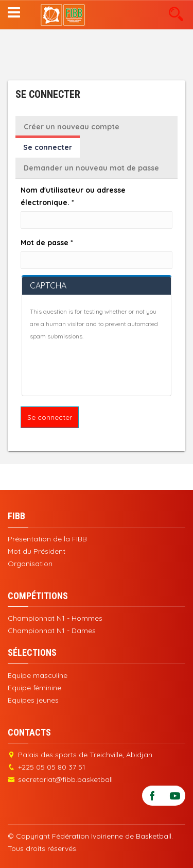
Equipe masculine (38, 675)
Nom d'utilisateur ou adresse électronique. (73, 196)
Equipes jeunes (33, 700)
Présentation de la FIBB (47, 539)
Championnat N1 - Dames (52, 631)
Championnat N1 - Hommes (55, 618)
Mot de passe (47, 243)
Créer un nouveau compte (72, 127)
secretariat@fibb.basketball (65, 779)
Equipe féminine (34, 688)
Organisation (30, 564)
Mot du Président (37, 551)
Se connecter (51, 150)
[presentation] (108, 368)
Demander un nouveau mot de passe (91, 168)
